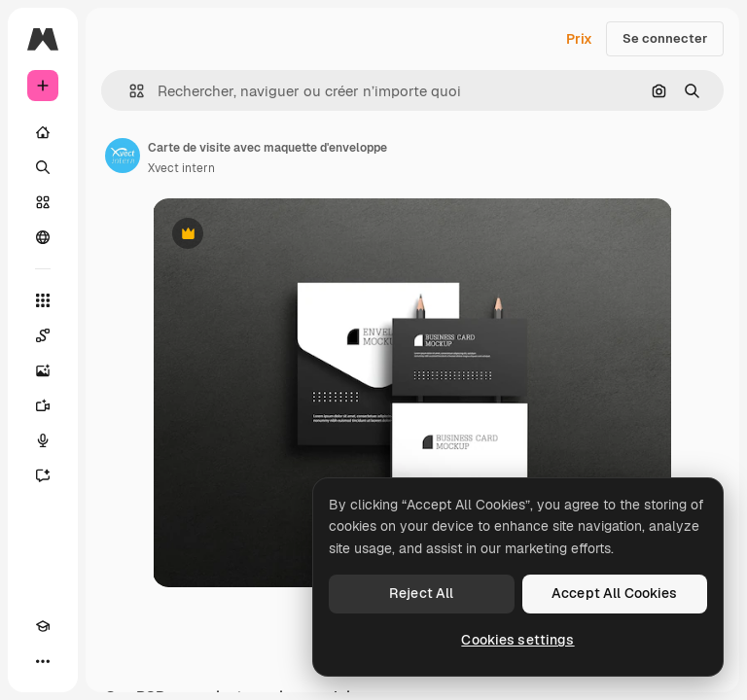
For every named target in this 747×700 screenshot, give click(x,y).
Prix (579, 39)
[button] (129, 91)
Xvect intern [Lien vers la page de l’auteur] (181, 168)
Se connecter (665, 38)
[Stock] (43, 202)
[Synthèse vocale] (43, 440)
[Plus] (43, 661)
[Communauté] (43, 237)
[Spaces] (43, 335)
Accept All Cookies (615, 593)
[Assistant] (43, 475)
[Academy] (43, 626)
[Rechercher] (43, 167)
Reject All (421, 593)
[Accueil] (43, 132)
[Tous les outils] (43, 300)
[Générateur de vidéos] (43, 405)
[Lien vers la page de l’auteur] (123, 156)
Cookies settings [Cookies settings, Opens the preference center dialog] (517, 640)
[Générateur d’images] (43, 370)
